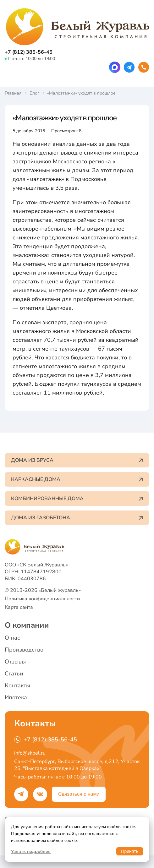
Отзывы (15, 662)
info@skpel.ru (30, 753)
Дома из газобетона (77, 518)
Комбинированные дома (77, 499)
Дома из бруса (77, 460)
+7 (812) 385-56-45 (29, 52)
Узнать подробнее (31, 852)
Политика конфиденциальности (42, 599)
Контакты (17, 685)
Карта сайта (19, 607)
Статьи (14, 674)
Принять (130, 851)
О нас (12, 638)
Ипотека (16, 697)
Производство (24, 650)
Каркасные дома (77, 479)
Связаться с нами (79, 794)
